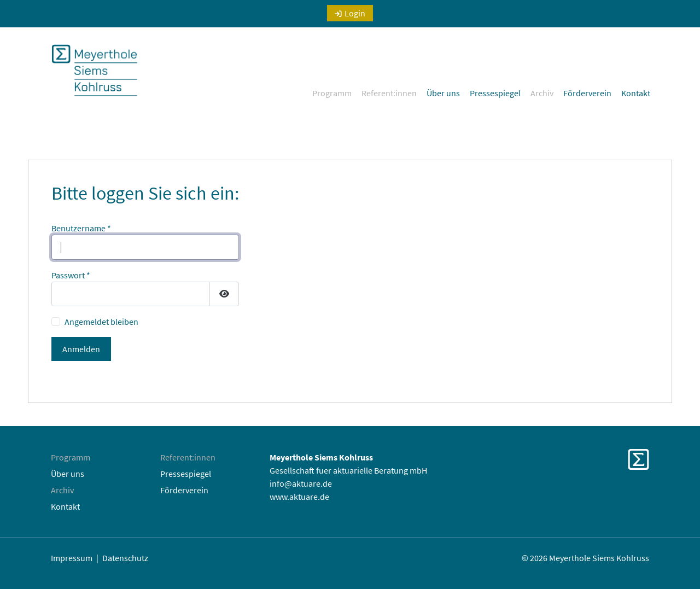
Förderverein (587, 93)
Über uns (443, 93)
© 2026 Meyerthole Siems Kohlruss (585, 558)
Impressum (72, 558)
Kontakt (636, 93)
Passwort (71, 275)
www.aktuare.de (299, 497)
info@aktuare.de (301, 483)
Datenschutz (125, 558)
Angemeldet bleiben (101, 322)
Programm (332, 93)
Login (355, 13)
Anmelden (81, 349)
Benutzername (81, 228)
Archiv (542, 93)
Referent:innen (389, 93)
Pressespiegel (495, 93)
